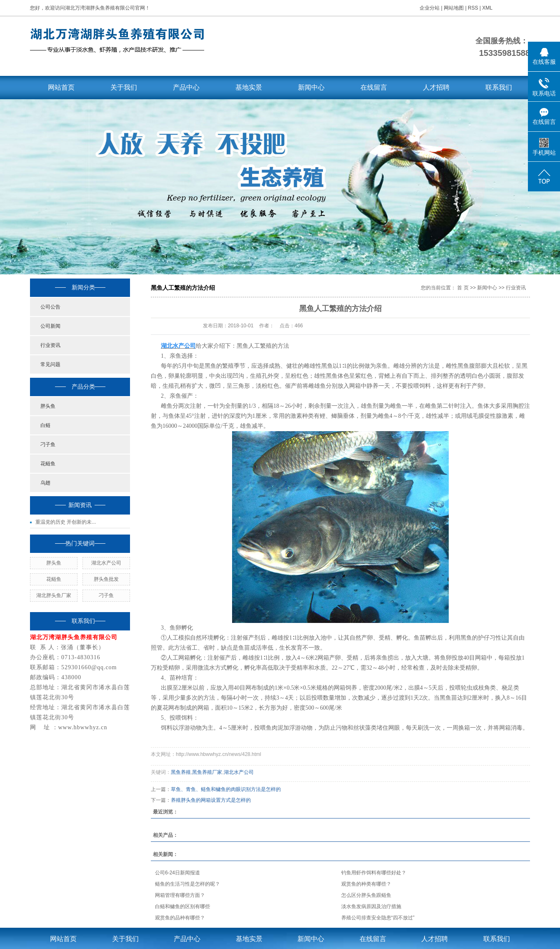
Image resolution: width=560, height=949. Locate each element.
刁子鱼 (48, 444)
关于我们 (124, 87)
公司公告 (50, 307)
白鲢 (45, 425)
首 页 (463, 288)
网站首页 (61, 87)
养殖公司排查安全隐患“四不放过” (378, 918)
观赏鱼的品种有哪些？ (180, 918)
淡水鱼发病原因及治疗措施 (371, 906)
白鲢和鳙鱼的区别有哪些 (182, 906)
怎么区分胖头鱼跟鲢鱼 (366, 895)
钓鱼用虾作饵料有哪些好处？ (374, 873)
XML (487, 8)
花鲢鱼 (48, 464)
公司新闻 (50, 326)
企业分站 (430, 8)
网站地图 (454, 8)
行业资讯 (50, 345)
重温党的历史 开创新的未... (66, 522)
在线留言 (374, 87)
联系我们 (499, 87)
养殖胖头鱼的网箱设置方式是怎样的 (211, 800)
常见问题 (50, 364)
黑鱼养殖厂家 (207, 772)
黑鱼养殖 (181, 772)
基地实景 (249, 87)
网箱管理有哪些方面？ (180, 895)
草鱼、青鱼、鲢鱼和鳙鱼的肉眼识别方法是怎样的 (226, 789)
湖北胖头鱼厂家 (54, 595)
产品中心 (186, 87)
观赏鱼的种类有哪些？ (366, 884)
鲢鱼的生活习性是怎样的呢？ (187, 884)
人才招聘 (436, 87)
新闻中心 (311, 87)
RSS (473, 8)
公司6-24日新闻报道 (177, 873)
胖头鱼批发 (106, 579)
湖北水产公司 (106, 563)
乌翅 (45, 483)
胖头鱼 (48, 406)
